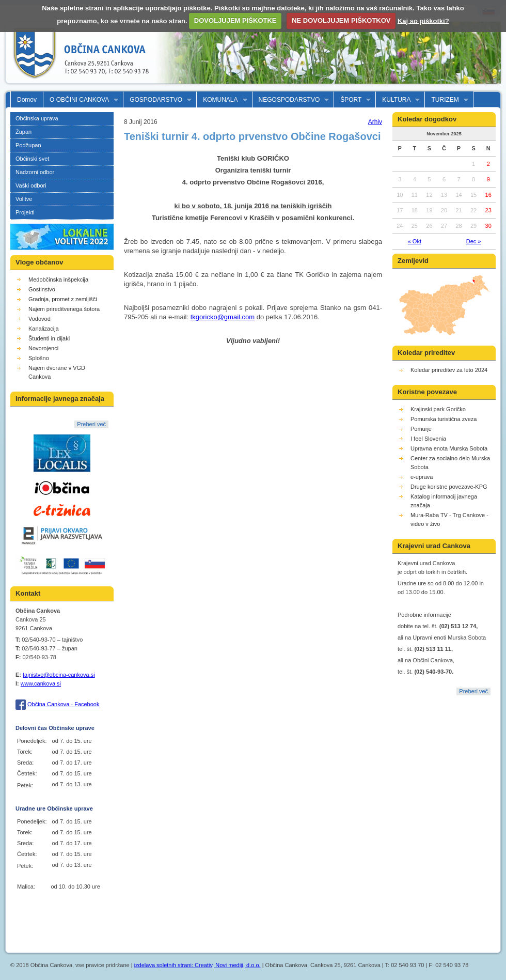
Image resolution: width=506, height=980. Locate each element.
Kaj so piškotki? (423, 20)
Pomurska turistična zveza (444, 419)
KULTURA (398, 100)
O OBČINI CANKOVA (81, 100)
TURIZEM (446, 100)
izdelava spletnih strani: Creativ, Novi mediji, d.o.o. (197, 965)
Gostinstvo (42, 289)
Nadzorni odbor (35, 172)
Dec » (474, 241)
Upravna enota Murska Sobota (449, 448)
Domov (27, 100)
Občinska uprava (37, 118)
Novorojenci (43, 348)
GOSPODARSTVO (157, 100)
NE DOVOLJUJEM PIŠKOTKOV (341, 20)
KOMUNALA (222, 100)
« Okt (415, 241)
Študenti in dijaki (49, 338)
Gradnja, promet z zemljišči (63, 299)
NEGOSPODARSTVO (291, 100)
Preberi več (91, 424)
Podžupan (28, 145)
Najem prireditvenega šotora (64, 309)
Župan (23, 132)
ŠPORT (352, 100)
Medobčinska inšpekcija (58, 279)
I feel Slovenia (428, 439)
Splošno (39, 358)
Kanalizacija (44, 329)
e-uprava (422, 477)
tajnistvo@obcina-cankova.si (59, 675)
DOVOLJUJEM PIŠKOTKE (235, 20)
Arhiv (375, 122)
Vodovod (39, 319)
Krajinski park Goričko (438, 409)
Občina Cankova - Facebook (63, 704)
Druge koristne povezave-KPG (449, 487)
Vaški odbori (31, 185)
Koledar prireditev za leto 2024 (449, 370)
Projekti (25, 212)
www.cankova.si (41, 683)
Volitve (24, 199)
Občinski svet (32, 159)
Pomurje (421, 429)
